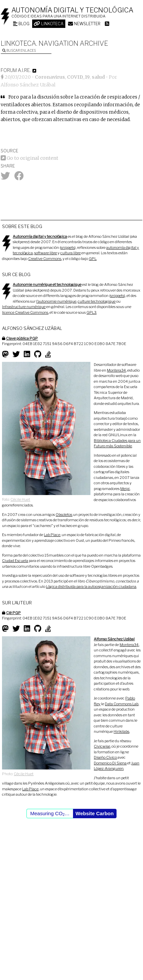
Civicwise (102, 746)
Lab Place (52, 535)
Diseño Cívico (105, 757)
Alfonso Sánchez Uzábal (28, 85)
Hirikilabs (121, 731)
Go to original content (29, 158)
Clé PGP (13, 613)
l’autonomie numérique (56, 301)
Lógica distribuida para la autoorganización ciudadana (91, 587)
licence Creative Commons (25, 312)
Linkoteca (49, 24)
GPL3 (91, 312)
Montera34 (116, 370)
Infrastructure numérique (24, 307)
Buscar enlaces (19, 50)
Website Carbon (95, 813)
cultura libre (70, 253)
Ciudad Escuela (15, 561)
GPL (93, 259)
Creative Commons (45, 259)
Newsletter (84, 24)
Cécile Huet (20, 499)
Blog (21, 24)
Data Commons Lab (122, 704)
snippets (68, 248)
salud (98, 77)
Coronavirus (50, 77)
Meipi (125, 489)
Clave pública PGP (22, 338)
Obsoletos (64, 515)
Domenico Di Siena (110, 763)
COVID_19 (78, 77)
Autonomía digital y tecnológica (72, 10)
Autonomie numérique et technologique (47, 285)
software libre (46, 253)
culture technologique (97, 301)
